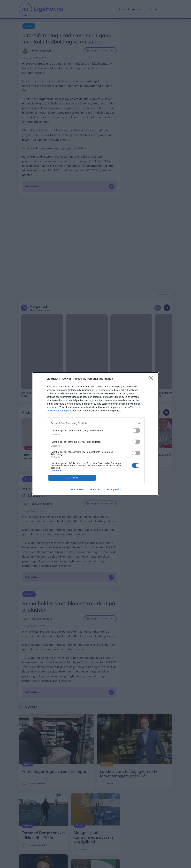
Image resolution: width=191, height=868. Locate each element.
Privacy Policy (114, 489)
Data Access (95, 489)
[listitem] (96, 423)
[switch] (136, 430)
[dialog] (96, 434)
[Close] (152, 379)
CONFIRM (72, 478)
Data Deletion (77, 489)
